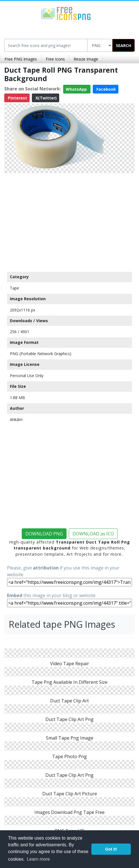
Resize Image (86, 59)
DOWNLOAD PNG (44, 534)
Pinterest (17, 98)
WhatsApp (77, 89)
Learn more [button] (38, 859)
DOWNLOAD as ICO (93, 534)
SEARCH (123, 45)
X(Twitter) (46, 98)
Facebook (106, 89)
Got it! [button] (111, 849)
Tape (15, 288)
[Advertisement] (69, 221)
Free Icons (55, 59)
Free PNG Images (21, 59)
